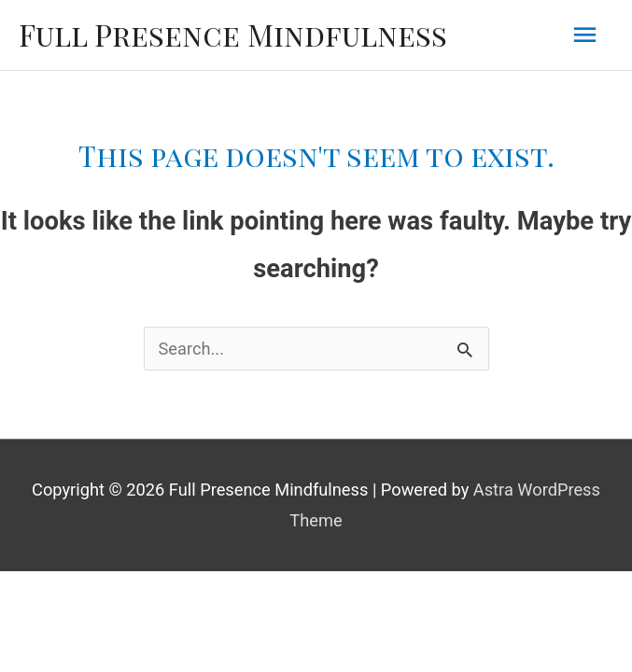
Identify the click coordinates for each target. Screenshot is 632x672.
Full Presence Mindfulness (233, 34)
